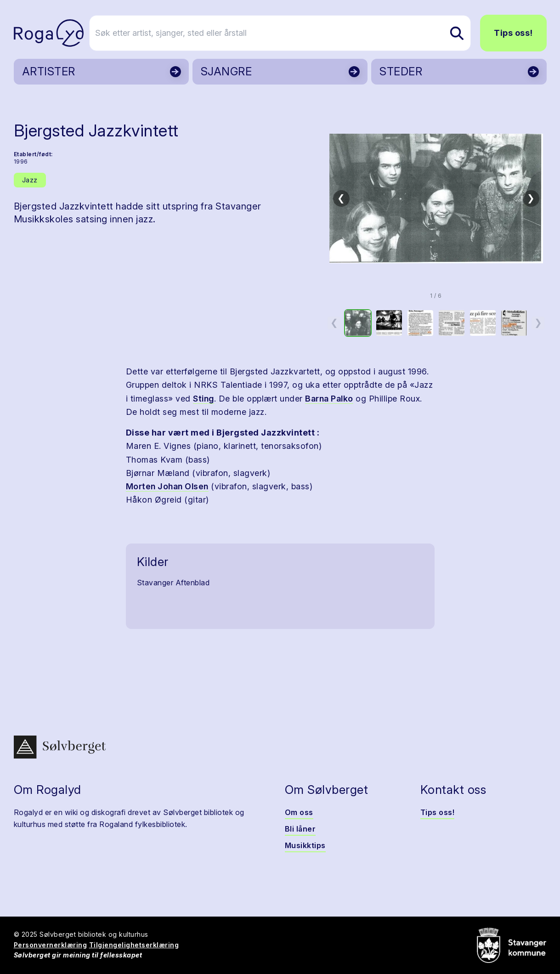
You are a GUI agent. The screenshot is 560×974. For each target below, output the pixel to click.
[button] (436, 198)
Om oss (299, 812)
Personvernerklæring (51, 945)
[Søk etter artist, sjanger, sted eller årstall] (284, 33)
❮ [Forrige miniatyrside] (334, 323)
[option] (358, 323)
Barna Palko (329, 399)
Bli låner (300, 829)
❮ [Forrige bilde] (341, 198)
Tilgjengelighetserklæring (134, 945)
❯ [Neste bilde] (531, 198)
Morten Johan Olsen (167, 486)
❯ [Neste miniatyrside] (538, 323)
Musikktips (305, 845)
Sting (204, 399)
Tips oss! (513, 33)
